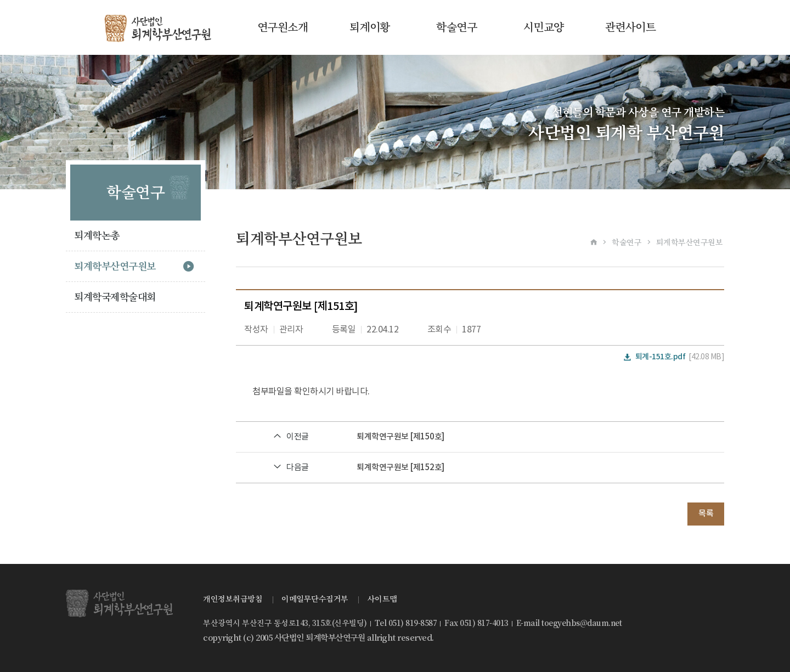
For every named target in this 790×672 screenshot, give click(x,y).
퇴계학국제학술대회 (115, 297)
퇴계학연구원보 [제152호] (400, 468)
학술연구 (456, 27)
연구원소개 (283, 27)
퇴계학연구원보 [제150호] (400, 437)
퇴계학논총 (97, 236)
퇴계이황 (370, 27)
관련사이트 (631, 27)
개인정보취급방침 (233, 599)
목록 (706, 514)
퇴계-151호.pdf (661, 357)
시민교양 (544, 27)
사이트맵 (382, 599)
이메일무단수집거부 (315, 599)
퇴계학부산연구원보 (115, 266)
